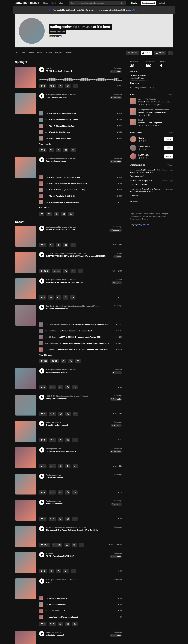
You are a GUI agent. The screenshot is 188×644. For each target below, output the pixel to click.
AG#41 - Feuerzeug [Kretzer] (60, 138)
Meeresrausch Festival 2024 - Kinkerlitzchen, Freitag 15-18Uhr (82, 350)
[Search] (97, 3)
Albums (49, 53)
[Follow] (147, 53)
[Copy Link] (68, 86)
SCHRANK (53, 337)
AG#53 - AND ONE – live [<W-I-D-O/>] (64, 202)
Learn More (133, 10)
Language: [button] (139, 225)
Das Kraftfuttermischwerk (59, 325)
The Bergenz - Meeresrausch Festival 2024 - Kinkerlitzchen (86, 343)
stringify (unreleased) (58, 598)
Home (46, 3)
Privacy (139, 214)
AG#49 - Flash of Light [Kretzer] (62, 126)
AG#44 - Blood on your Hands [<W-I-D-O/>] (67, 190)
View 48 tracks (45, 355)
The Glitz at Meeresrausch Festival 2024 (75, 331)
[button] (170, 3)
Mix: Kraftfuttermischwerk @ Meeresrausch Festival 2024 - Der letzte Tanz (103, 325)
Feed (53, 3)
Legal (132, 214)
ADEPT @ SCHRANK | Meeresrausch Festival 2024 (80, 337)
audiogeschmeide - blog (142, 88)
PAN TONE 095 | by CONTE (144, 181)
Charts (165, 216)
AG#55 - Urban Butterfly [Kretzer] (63, 113)
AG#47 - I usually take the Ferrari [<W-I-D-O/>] (68, 184)
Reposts (69, 53)
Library (62, 3)
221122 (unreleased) (57, 605)
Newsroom (156, 216)
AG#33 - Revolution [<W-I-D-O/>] (62, 196)
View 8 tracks (45, 208)
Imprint (133, 216)
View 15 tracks (45, 144)
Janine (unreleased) (57, 611)
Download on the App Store (138, 208)
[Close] (169, 10)
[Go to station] (133, 53)
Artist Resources (144, 216)
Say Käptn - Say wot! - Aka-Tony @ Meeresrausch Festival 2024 (145, 190)
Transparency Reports (139, 219)
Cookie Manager (161, 214)
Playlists (59, 53)
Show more (135, 83)
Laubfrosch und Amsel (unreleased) (64, 617)
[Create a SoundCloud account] (149, 3)
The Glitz (52, 331)
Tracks (40, 53)
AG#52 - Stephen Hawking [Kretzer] (63, 120)
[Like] (43, 86)
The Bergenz (54, 343)
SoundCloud (27, 3)
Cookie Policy (148, 214)
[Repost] (52, 86)
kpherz (52, 350)
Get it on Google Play (156, 208)
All (17, 53)
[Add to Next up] (73, 150)
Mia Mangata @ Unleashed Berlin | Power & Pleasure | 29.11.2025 (145, 171)
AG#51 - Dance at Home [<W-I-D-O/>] (64, 177)
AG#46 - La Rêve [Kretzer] (60, 132)
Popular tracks (28, 53)
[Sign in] (134, 3)
